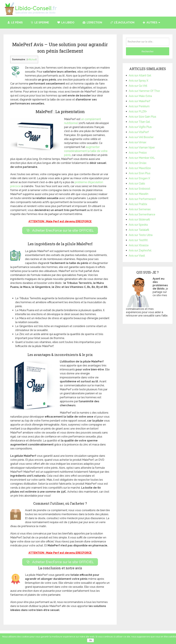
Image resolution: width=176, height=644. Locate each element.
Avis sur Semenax (140, 209)
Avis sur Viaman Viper (142, 148)
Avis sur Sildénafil (139, 220)
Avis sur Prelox (138, 153)
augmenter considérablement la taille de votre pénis (86, 151)
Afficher (32, 59)
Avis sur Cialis (137, 184)
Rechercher (147, 51)
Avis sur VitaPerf (139, 132)
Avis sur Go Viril (138, 86)
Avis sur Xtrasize (139, 245)
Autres (150, 22)
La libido (66, 22)
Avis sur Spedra (138, 225)
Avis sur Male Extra (140, 96)
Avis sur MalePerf (140, 101)
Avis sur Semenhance (142, 214)
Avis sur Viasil (137, 256)
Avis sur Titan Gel (139, 122)
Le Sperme (40, 22)
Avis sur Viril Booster (141, 137)
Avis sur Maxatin (139, 194)
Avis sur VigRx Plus (140, 127)
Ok (90, 640)
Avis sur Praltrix (138, 204)
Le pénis (15, 22)
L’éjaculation (122, 22)
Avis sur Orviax (138, 163)
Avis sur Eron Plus (140, 173)
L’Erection (92, 22)
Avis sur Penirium (139, 106)
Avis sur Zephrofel (140, 250)
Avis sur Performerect (142, 199)
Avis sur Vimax (137, 142)
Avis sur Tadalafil (139, 230)
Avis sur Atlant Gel (140, 75)
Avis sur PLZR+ (138, 111)
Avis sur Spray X (138, 81)
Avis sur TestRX (138, 240)
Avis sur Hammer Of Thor (144, 91)
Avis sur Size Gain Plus (142, 117)
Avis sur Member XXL (142, 158)
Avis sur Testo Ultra (141, 235)
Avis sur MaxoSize (140, 168)
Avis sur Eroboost (139, 189)
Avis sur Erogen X (139, 178)
